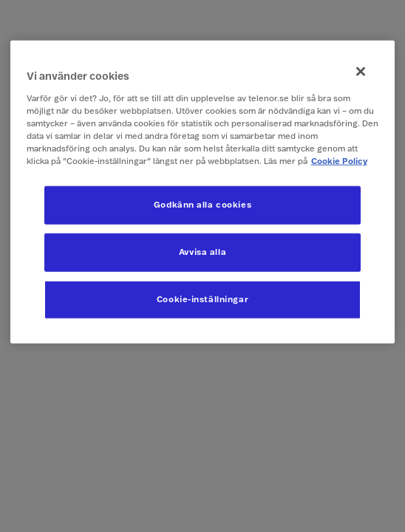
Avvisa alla (202, 252)
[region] (203, 192)
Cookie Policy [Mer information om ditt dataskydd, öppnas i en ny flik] (339, 161)
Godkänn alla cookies (202, 205)
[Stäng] (361, 72)
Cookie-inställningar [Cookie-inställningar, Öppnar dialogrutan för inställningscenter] (202, 300)
